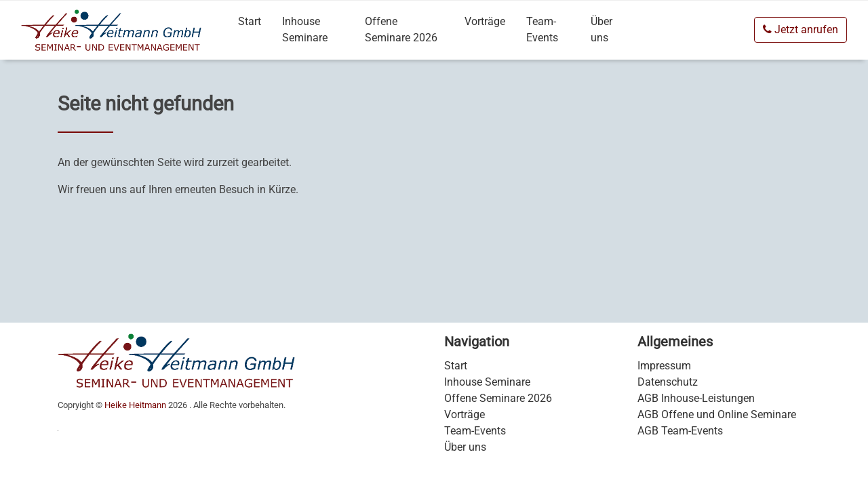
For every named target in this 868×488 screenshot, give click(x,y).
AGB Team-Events (680, 431)
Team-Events (542, 29)
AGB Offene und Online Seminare (717, 414)
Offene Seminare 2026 (401, 29)
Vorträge (485, 21)
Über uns (601, 29)
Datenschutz (668, 382)
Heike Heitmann (135, 405)
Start (250, 21)
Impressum (664, 366)
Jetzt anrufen (801, 29)
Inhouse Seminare (305, 29)
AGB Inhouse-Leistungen (696, 398)
